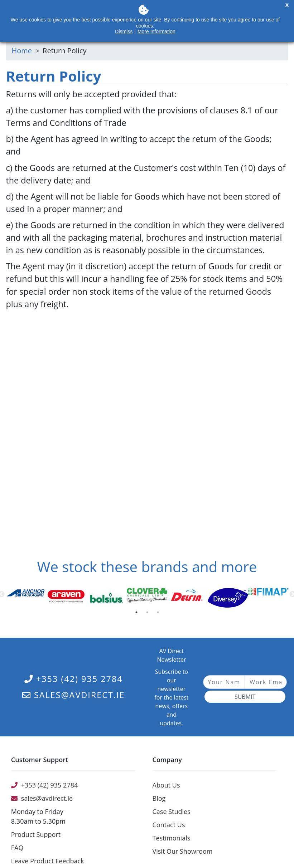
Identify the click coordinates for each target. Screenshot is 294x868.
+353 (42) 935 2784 (74, 679)
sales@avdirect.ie (74, 695)
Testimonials (172, 838)
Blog (159, 798)
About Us (166, 785)
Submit (245, 697)
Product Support (36, 834)
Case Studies (172, 811)
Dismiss (124, 31)
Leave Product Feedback (48, 861)
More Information (156, 31)
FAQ (17, 848)
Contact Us (169, 825)
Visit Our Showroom (183, 851)
